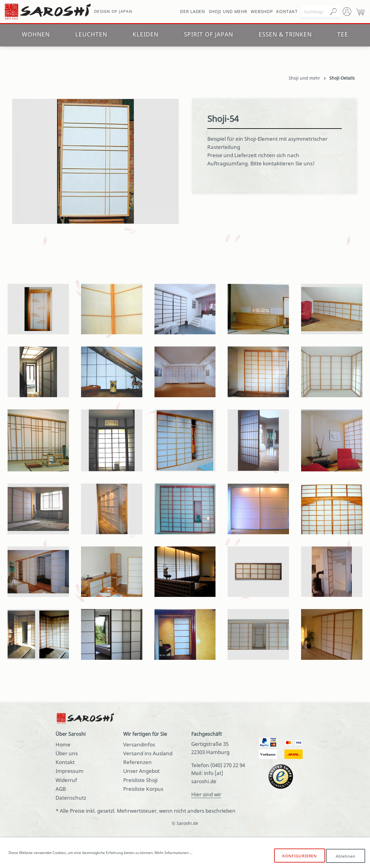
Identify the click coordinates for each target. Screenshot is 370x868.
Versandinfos (139, 744)
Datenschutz (71, 798)
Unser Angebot (141, 771)
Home (63, 744)
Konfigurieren (299, 856)
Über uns (67, 753)
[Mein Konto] (347, 12)
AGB (61, 789)
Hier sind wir (206, 794)
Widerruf (66, 780)
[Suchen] (333, 12)
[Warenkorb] (360, 12)
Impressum (70, 771)
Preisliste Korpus (143, 789)
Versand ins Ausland (148, 753)
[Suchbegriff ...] (314, 12)
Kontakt (65, 762)
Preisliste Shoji (140, 780)
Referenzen (137, 762)
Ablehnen (346, 856)
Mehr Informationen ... (173, 852)
